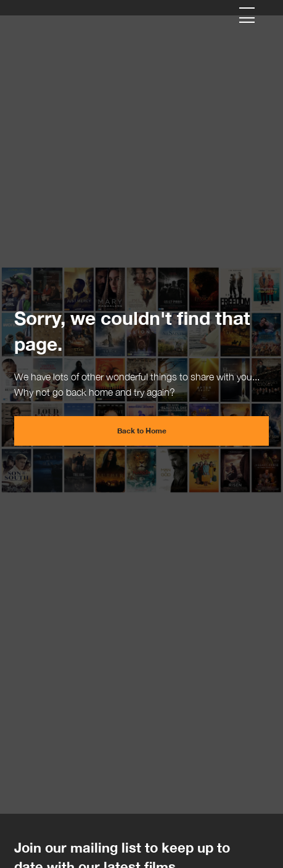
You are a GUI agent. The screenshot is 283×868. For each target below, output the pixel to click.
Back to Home (142, 431)
